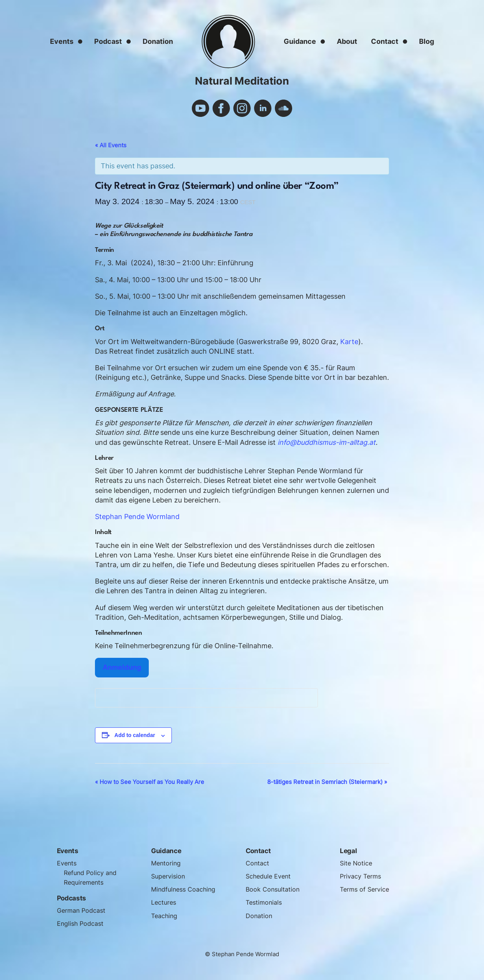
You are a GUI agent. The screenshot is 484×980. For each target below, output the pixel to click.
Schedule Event (270, 876)
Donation (158, 41)
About (347, 41)
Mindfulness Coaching (185, 889)
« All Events (111, 145)
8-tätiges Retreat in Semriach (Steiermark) (327, 782)
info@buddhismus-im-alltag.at (327, 442)
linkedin (263, 108)
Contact (385, 41)
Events (62, 41)
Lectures (165, 902)
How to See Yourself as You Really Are (150, 782)
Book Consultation (274, 889)
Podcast (108, 41)
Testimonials (265, 902)
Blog (427, 41)
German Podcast (83, 910)
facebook (221, 108)
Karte (349, 342)
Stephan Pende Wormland (137, 517)
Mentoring (167, 863)
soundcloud (284, 108)
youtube (200, 108)
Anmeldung (122, 667)
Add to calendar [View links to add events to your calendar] (135, 735)
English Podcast (81, 923)
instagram (242, 108)
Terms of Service (366, 889)
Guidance (300, 41)
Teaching (165, 916)
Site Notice (357, 863)
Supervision (169, 876)
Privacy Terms (362, 876)
